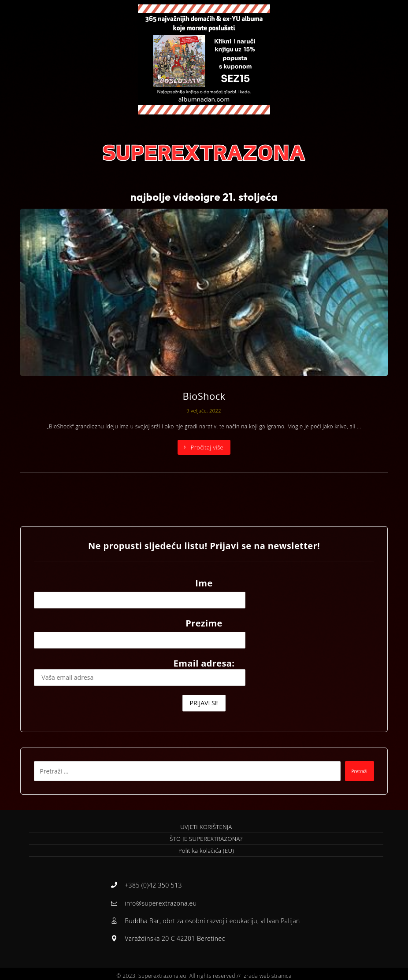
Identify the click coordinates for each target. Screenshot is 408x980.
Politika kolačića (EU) (206, 851)
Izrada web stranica (267, 972)
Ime (204, 583)
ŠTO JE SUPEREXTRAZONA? (206, 839)
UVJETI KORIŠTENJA (206, 827)
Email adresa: (140, 672)
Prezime (204, 623)
